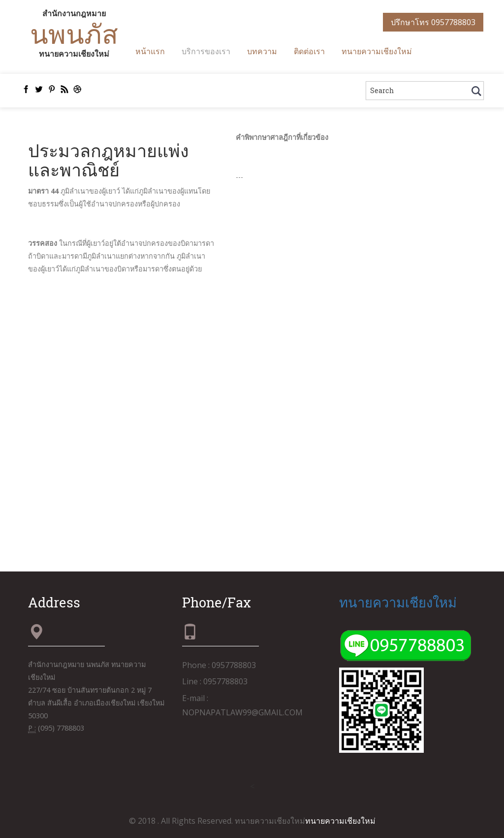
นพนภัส (74, 34)
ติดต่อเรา (309, 51)
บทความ (262, 51)
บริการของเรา (206, 51)
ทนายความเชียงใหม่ (377, 51)
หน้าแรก (150, 51)
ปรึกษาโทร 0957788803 (433, 22)
